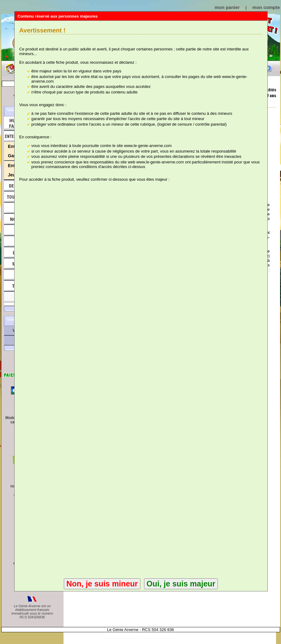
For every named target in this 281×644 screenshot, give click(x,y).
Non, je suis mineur (102, 584)
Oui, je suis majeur (181, 584)
